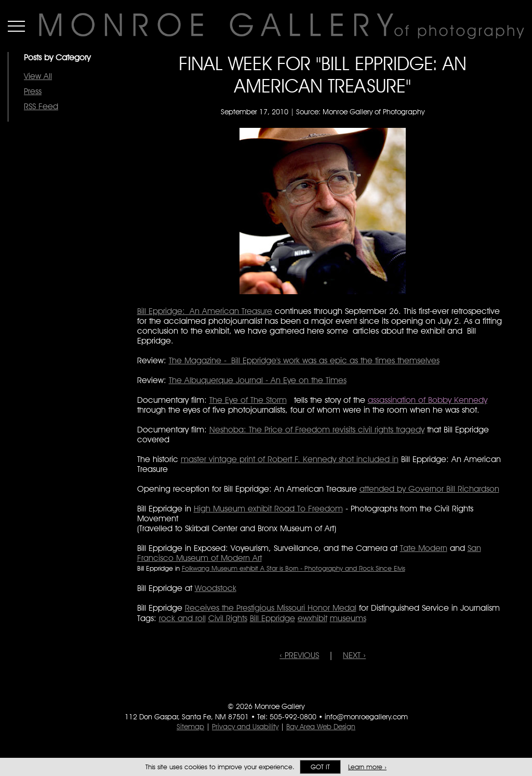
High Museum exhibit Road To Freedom (268, 509)
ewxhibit (312, 618)
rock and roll (182, 618)
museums (348, 618)
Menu (16, 26)
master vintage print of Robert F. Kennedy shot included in (290, 459)
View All (38, 76)
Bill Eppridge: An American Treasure (205, 311)
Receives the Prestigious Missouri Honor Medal (271, 608)
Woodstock (216, 588)
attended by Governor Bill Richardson (429, 489)
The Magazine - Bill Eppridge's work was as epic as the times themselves (304, 360)
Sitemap (190, 727)
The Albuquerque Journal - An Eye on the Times (258, 380)
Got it (320, 767)
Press (33, 91)
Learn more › (367, 767)
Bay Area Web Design (321, 727)
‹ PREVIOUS (299, 655)
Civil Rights (228, 618)
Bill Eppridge (272, 618)
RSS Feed (41, 106)
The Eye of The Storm (248, 400)
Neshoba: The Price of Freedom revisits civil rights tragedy (317, 430)
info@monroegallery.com (366, 717)
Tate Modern (424, 548)
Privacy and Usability (245, 727)
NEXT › (354, 655)
